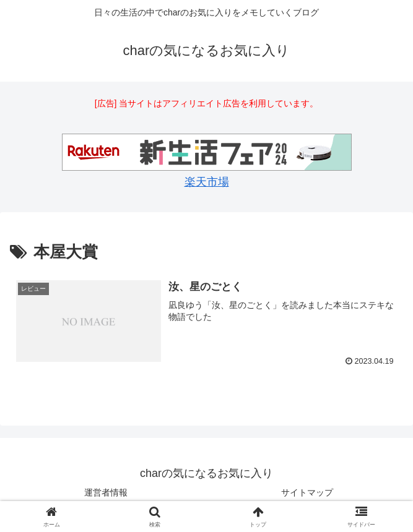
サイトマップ (307, 492)
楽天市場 (207, 182)
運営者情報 (106, 492)
